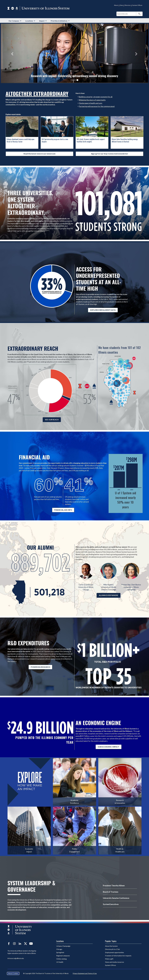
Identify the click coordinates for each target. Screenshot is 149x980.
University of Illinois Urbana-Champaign (108, 587)
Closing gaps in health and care (90, 103)
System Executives (111, 904)
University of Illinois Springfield (131, 587)
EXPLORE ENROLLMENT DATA (103, 310)
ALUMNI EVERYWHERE (109, 595)
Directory (128, 5)
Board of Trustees (111, 892)
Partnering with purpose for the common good (97, 106)
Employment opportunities (115, 952)
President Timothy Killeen (114, 886)
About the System (111, 946)
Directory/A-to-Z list (112, 949)
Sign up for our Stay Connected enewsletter (110, 154)
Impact (42, 21)
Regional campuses (63, 956)
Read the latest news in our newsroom (39, 154)
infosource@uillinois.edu (16, 958)
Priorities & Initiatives (59, 21)
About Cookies (13, 973)
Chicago (59, 949)
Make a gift (109, 959)
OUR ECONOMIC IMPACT (108, 747)
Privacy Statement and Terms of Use (85, 973)
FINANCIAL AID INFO (63, 510)
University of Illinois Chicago (86, 587)
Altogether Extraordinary (37, 94)
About (116, 5)
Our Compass (14, 21)
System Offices (137, 5)
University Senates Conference (116, 898)
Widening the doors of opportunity (92, 100)
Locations (29, 21)
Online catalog (61, 959)
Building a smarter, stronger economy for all (96, 97)
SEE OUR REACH (52, 420)
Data (121, 5)
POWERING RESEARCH (40, 667)
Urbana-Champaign (63, 946)
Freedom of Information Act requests (118, 956)
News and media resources (115, 962)
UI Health (60, 962)
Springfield (60, 952)
